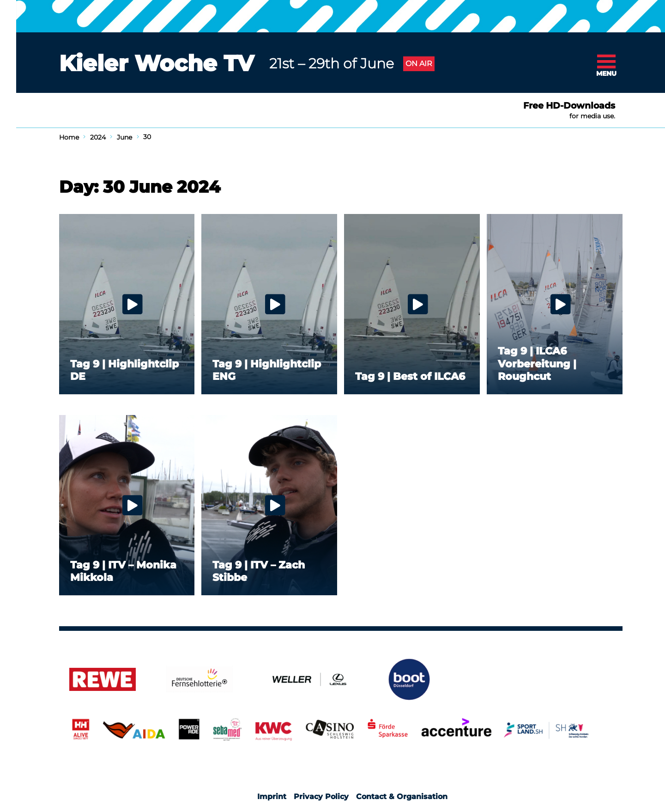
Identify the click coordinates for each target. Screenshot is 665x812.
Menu (606, 73)
